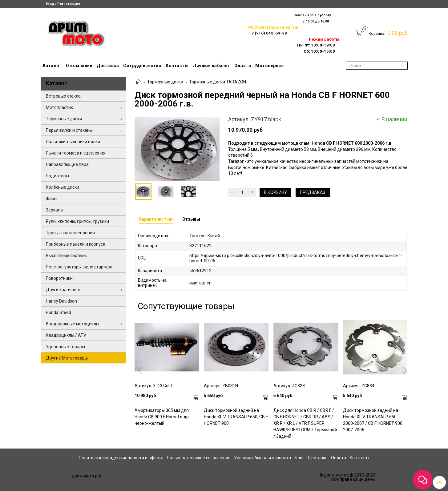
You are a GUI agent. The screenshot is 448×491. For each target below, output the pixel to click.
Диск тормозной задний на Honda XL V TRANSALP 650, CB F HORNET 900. (236, 417)
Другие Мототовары (67, 358)
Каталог (52, 66)
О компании (79, 66)
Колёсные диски (63, 187)
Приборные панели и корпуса (76, 244)
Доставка (108, 66)
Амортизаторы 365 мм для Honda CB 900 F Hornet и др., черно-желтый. (163, 417)
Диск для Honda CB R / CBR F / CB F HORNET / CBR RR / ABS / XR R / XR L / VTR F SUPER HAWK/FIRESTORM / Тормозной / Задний (305, 423)
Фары (52, 199)
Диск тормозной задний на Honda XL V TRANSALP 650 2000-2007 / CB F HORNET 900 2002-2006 (373, 420)
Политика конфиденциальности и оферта (121, 458)
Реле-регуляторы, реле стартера (79, 267)
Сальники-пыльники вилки (73, 142)
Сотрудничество (142, 66)
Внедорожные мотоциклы (73, 324)
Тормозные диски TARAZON (218, 82)
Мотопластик (59, 107)
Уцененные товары (65, 347)
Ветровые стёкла (63, 96)
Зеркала (54, 210)
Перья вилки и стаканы (69, 130)
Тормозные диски (165, 82)
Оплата (243, 66)
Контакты (177, 66)
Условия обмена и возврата (262, 458)
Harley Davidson (61, 301)
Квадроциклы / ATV (66, 335)
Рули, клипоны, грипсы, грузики (77, 221)
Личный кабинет (211, 66)
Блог (299, 458)
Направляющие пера (67, 164)
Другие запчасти (63, 290)
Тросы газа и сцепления (70, 233)
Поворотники (59, 278)
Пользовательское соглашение (199, 458)
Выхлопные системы (67, 256)
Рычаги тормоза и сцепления (76, 153)
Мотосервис (269, 66)
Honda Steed (59, 312)
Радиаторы (57, 176)
